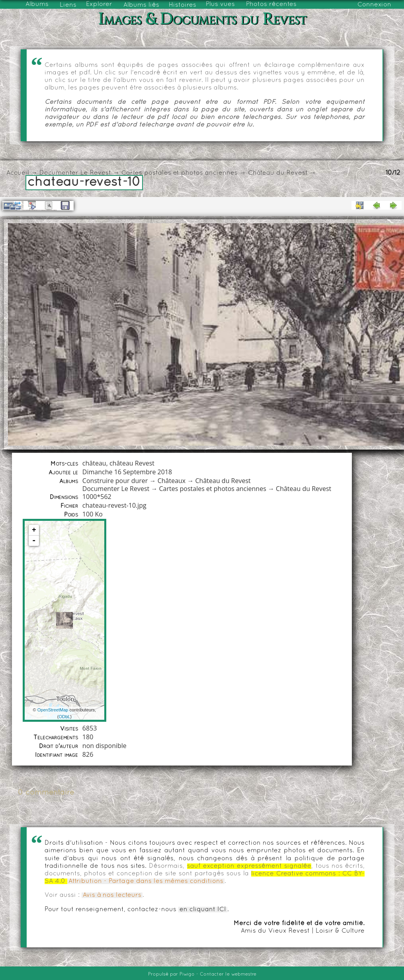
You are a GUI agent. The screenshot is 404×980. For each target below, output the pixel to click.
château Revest (132, 463)
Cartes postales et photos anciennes (180, 173)
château (94, 463)
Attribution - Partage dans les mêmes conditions (146, 881)
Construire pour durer (115, 481)
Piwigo (187, 974)
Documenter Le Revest (75, 173)
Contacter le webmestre (228, 974)
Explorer (99, 4)
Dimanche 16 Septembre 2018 (127, 472)
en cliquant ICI (203, 910)
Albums (37, 4)
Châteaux (172, 481)
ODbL (64, 717)
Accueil (18, 173)
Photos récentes (271, 4)
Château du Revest (278, 173)
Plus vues (220, 4)
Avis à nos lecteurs (112, 895)
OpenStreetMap (53, 710)
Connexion (374, 5)
